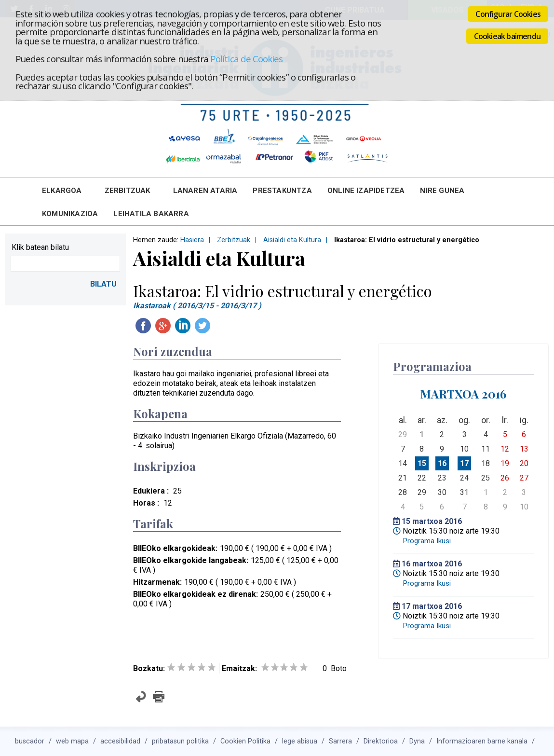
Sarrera (340, 741)
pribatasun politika (180, 741)
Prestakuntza (282, 191)
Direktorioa (381, 741)
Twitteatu (203, 326)
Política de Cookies (246, 59)
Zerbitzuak (128, 191)
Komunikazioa (70, 214)
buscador (30, 741)
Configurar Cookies (508, 14)
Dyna (417, 741)
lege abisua (300, 741)
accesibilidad (120, 741)
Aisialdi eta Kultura (292, 240)
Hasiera (192, 240)
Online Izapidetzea (366, 191)
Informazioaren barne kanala (482, 741)
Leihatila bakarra (151, 214)
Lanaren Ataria (205, 191)
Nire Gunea (442, 191)
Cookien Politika (245, 741)
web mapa (72, 741)
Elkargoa (62, 191)
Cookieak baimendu (507, 36)
